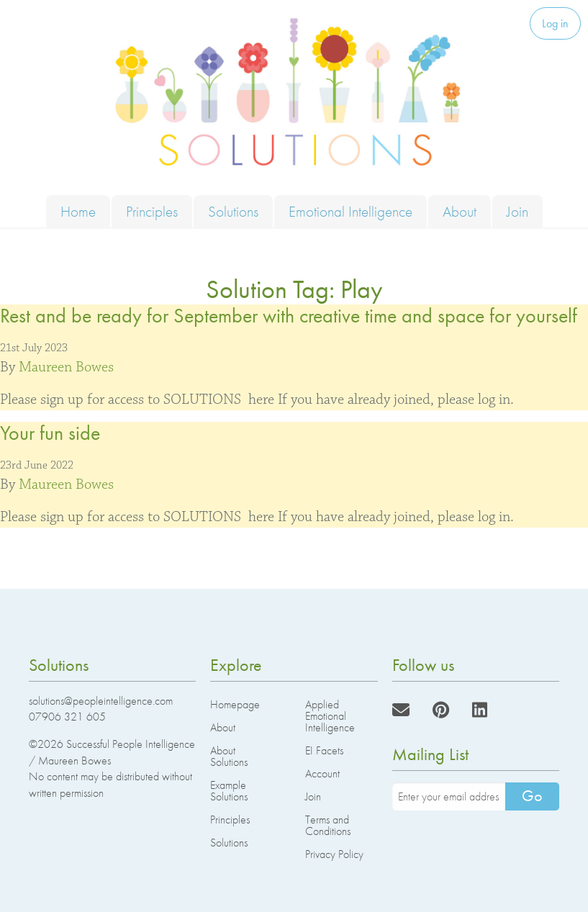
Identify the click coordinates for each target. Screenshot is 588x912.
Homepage (235, 704)
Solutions (233, 211)
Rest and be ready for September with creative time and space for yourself (289, 316)
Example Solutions (229, 791)
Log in (555, 23)
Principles (152, 211)
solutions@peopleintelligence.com (101, 701)
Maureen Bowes (66, 367)
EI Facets (324, 750)
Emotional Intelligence (350, 211)
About (460, 211)
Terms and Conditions (328, 825)
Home (78, 211)
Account (322, 773)
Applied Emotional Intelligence (330, 716)
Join (517, 211)
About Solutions (229, 756)
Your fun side (50, 433)
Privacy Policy (334, 854)
